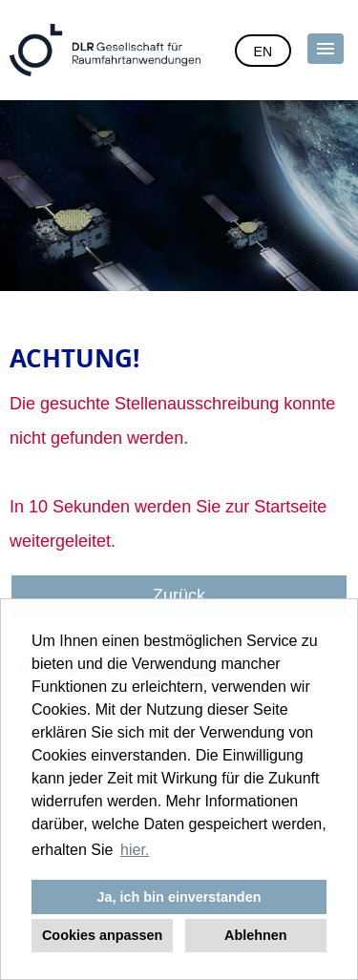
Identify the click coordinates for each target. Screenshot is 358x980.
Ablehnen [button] (256, 935)
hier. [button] (135, 850)
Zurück (179, 595)
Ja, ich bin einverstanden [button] (179, 897)
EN (263, 52)
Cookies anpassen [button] (102, 935)
